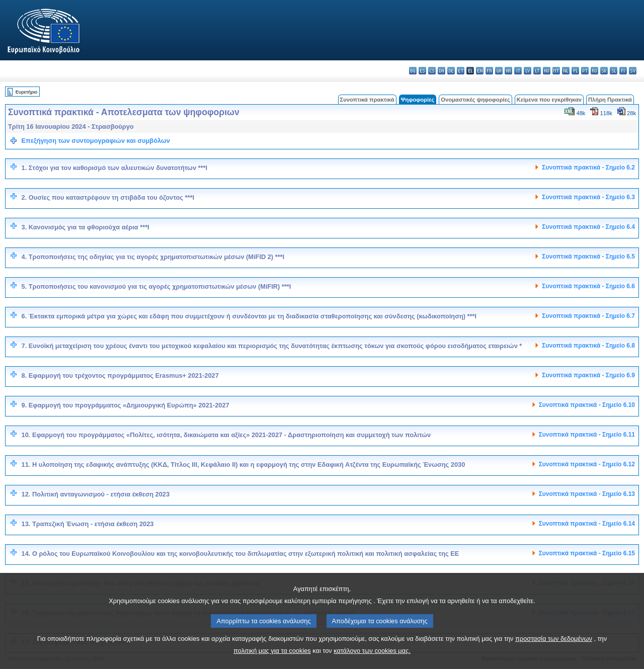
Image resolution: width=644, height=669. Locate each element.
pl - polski (575, 71)
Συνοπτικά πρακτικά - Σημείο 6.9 (588, 375)
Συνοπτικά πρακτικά (367, 100)
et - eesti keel (461, 71)
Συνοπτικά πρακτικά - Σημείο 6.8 (588, 346)
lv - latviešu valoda (528, 71)
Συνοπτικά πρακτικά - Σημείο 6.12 (587, 464)
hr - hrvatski (508, 71)
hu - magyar (547, 71)
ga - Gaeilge (499, 71)
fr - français (489, 71)
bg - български (413, 71)
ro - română (594, 71)
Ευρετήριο (26, 92)
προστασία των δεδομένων (554, 654)
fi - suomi (623, 71)
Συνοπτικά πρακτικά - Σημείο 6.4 (588, 227)
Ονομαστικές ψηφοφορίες (475, 100)
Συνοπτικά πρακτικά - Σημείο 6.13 (587, 494)
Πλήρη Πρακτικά (610, 100)
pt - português (585, 71)
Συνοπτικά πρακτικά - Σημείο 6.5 (588, 257)
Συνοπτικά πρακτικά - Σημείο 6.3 (588, 197)
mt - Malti (556, 71)
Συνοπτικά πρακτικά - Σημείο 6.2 (588, 168)
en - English (480, 71)
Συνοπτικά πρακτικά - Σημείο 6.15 (587, 553)
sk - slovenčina (604, 71)
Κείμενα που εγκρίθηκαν (549, 100)
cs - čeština (432, 71)
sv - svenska (633, 71)
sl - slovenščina (614, 71)
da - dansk (441, 71)
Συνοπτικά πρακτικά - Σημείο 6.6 (588, 286)
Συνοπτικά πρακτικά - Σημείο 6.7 (588, 316)
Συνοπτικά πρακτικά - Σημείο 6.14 (587, 524)
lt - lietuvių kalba (537, 71)
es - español (422, 71)
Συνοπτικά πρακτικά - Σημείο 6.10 (587, 405)
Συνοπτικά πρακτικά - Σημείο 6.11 (587, 435)
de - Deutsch (451, 71)
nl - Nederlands (566, 71)
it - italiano (518, 71)
